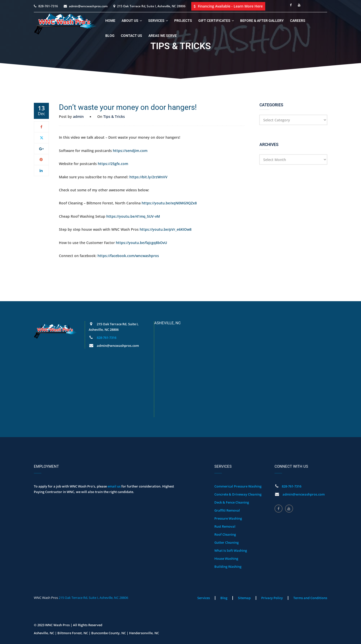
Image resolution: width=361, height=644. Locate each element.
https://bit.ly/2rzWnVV (148, 177)
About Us (130, 21)
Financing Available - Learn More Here (228, 6)
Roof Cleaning (225, 534)
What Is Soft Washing (231, 550)
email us (114, 486)
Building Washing (228, 567)
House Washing (226, 558)
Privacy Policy (272, 598)
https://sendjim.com (130, 151)
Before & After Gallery (262, 21)
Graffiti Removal (227, 510)
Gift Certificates (214, 21)
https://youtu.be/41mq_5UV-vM (133, 216)
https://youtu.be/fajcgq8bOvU (141, 243)
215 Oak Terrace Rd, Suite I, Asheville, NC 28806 (93, 598)
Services (156, 21)
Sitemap (244, 598)
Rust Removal (225, 526)
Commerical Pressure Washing (238, 486)
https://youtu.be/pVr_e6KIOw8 (166, 229)
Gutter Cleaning (227, 542)
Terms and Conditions (310, 598)
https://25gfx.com (113, 164)
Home (110, 21)
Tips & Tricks (114, 116)
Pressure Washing (228, 518)
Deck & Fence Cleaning (232, 502)
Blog (110, 36)
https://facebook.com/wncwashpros (128, 256)
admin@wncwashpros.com (88, 6)
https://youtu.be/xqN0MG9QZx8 (169, 203)
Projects (183, 21)
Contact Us (131, 36)
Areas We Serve (163, 36)
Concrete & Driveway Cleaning (238, 494)
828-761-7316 (48, 6)
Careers (298, 21)
